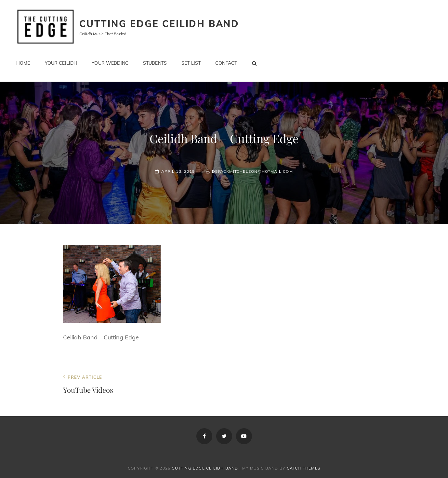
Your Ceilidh (61, 63)
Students (155, 63)
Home (23, 63)
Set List (191, 63)
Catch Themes (303, 468)
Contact (226, 63)
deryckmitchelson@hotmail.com (252, 171)
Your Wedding (110, 63)
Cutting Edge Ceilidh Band (159, 24)
